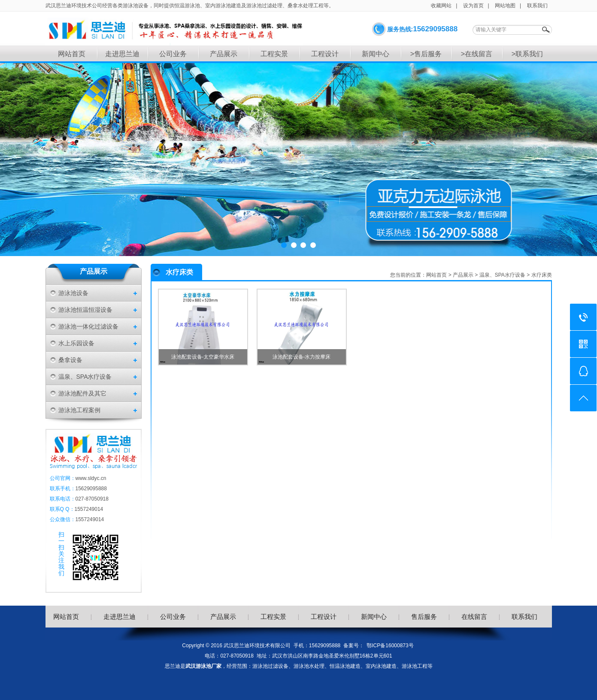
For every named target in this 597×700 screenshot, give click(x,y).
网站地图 (505, 6)
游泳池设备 (73, 293)
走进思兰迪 (122, 54)
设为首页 (473, 6)
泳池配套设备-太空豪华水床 (203, 357)
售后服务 (424, 617)
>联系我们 (527, 54)
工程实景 (274, 54)
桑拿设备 (70, 360)
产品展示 (224, 54)
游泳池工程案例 (79, 410)
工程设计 (325, 54)
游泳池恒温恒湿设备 (85, 310)
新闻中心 (376, 54)
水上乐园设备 (76, 343)
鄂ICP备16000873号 (390, 646)
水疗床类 (542, 275)
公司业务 (173, 54)
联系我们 (537, 6)
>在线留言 (477, 54)
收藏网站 (441, 6)
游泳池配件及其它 (82, 393)
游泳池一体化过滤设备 (88, 326)
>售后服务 (426, 54)
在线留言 (474, 617)
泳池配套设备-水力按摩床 (302, 357)
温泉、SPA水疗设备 (85, 377)
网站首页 (72, 54)
